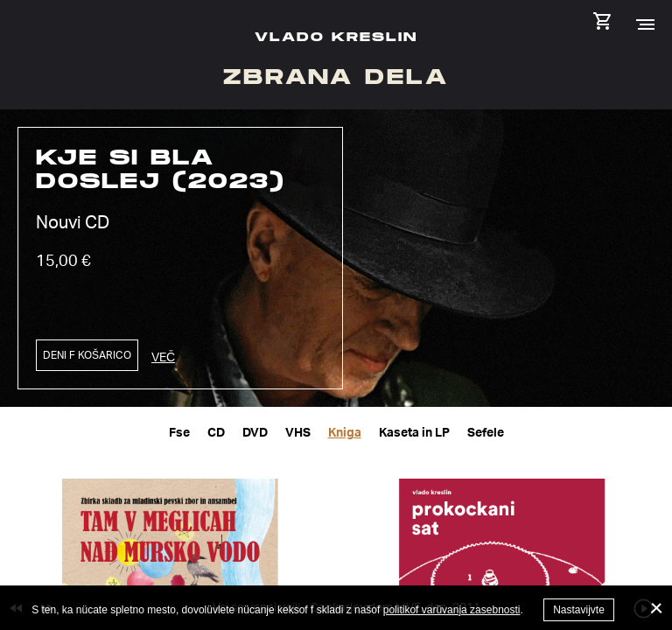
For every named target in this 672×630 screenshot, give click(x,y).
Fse (179, 432)
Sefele (486, 432)
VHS (298, 432)
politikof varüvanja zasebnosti (452, 610)
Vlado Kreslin (336, 36)
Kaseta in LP (414, 432)
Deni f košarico (87, 355)
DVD (255, 432)
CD (216, 432)
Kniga (345, 432)
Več (163, 357)
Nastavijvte (579, 610)
